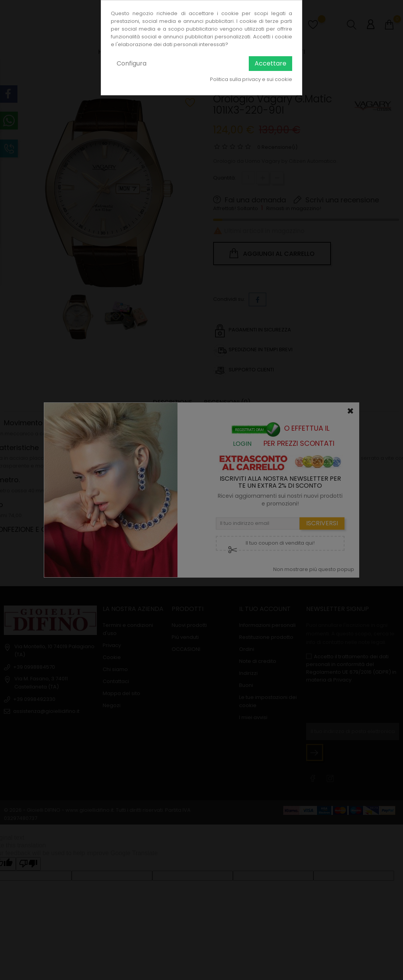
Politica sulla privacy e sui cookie (251, 79)
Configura (132, 63)
